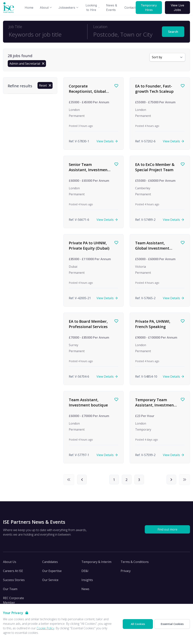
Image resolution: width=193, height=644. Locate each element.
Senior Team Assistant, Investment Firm (89, 170)
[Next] (171, 480)
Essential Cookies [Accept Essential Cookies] (172, 624)
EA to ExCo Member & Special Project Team (155, 167)
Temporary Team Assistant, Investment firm (155, 405)
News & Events (112, 8)
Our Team (10, 590)
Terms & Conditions (135, 563)
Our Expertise (52, 572)
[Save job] (116, 86)
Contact (130, 8)
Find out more (167, 531)
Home (29, 8)
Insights (87, 581)
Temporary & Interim (96, 563)
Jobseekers (69, 8)
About (46, 8)
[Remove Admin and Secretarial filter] (27, 64)
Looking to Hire (93, 8)
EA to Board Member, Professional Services (88, 324)
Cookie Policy (45, 628)
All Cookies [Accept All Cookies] (138, 624)
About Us (10, 563)
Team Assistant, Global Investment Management (152, 248)
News (85, 590)
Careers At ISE (13, 572)
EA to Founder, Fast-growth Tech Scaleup (154, 89)
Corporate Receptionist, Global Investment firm (87, 91)
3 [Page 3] (141, 480)
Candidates (50, 563)
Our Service (50, 581)
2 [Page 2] (127, 480)
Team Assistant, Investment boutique (88, 402)
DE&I (85, 572)
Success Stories (14, 581)
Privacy (126, 572)
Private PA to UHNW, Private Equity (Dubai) (89, 246)
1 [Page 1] (113, 480)
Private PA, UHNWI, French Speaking (153, 324)
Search (173, 32)
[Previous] (83, 480)
